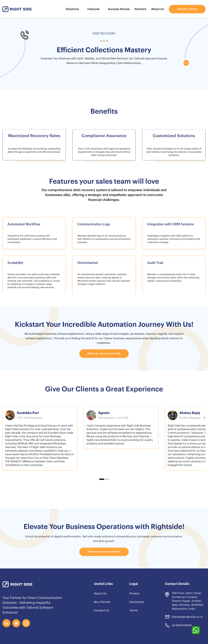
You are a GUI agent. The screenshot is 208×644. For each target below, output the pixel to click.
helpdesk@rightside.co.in (187, 617)
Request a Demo (187, 9)
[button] (74, 9)
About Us (158, 9)
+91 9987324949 (182, 625)
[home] (17, 9)
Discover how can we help (104, 354)
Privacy (134, 594)
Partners (140, 9)
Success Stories (119, 9)
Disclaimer (137, 602)
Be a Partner (102, 602)
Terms (133, 610)
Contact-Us (102, 610)
